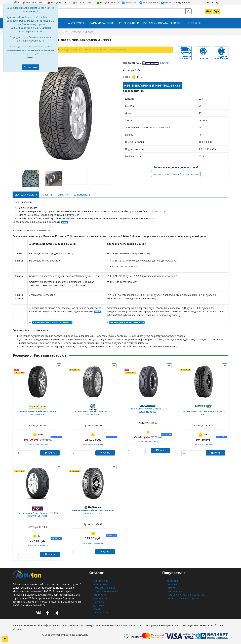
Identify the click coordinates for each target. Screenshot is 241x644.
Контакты (194, 23)
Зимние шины (101, 584)
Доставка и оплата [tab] (26, 195)
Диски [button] (58, 23)
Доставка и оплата (155, 23)
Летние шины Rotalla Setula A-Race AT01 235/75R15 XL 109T (93, 512)
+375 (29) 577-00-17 (59, 3)
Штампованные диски (105, 591)
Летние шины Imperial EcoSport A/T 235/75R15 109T (38, 413)
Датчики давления (102, 23)
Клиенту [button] (177, 23)
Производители (128, 23)
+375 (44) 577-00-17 (33, 3)
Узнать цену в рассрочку (38, 444)
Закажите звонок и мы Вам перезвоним (176, 174)
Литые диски (100, 595)
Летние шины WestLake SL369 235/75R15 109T (203, 413)
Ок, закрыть (31, 67)
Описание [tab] (63, 195)
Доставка (98, 605)
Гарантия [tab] (47, 195)
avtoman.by (129, 3)
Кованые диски (101, 598)
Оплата (97, 609)
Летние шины (100, 581)
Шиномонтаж (101, 612)
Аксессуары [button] (76, 23)
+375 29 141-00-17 (83, 3)
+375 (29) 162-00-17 (108, 3)
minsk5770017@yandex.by (175, 3)
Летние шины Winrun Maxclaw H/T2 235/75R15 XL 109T (148, 410)
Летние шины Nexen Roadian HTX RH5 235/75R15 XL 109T (38, 515)
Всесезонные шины (104, 588)
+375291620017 (149, 3)
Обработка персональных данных (186, 595)
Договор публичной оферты (183, 598)
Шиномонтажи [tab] (82, 195)
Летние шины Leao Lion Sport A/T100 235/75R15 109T (93, 413)
